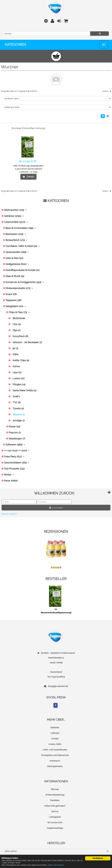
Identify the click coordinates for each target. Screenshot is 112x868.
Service (55, 811)
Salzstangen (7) (17, 439)
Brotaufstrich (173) (17, 240)
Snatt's (16, 396)
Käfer (16, 354)
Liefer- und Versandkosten (55, 750)
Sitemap (55, 789)
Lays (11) (17, 372)
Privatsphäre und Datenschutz (55, 755)
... (56, 563)
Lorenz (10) (19, 378)
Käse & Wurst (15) (15, 276)
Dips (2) (17, 330)
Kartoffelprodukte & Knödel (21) (23, 270)
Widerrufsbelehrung (55, 795)
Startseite (55, 728)
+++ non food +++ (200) (17, 451)
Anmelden (56, 508)
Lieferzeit (55, 733)
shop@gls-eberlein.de (58, 686)
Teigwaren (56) (13, 300)
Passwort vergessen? (9, 514)
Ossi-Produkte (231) (14, 469)
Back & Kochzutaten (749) (21, 228)
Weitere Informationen (56, 865)
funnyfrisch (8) (20, 336)
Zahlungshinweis (55, 766)
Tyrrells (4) (18, 409)
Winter (9, 475)
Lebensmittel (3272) (16, 222)
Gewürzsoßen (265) (17, 252)
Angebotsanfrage (55, 828)
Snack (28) (11, 294)
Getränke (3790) (14, 216)
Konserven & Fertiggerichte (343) (25, 282)
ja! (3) (15, 348)
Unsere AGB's (55, 744)
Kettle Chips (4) (21, 360)
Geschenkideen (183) (17, 463)
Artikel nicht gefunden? (55, 806)
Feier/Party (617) (14, 457)
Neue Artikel (11, 481)
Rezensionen (56, 531)
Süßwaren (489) (15, 445)
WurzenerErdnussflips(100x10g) (56, 613)
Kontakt (55, 739)
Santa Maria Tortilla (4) (24, 390)
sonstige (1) (19, 421)
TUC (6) (17, 403)
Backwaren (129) (16, 234)
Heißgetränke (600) (17, 264)
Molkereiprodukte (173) (19, 288)
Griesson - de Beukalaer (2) (27, 342)
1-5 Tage (33, 172)
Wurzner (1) (19, 415)
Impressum (55, 761)
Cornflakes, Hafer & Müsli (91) (23, 246)
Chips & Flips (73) (19, 312)
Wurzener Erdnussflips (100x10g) (28, 128)
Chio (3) (17, 324)
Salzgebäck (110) (16, 306)
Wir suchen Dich (55, 822)
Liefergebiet (55, 817)
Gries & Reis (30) (14, 258)
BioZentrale (19, 318)
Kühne (16, 366)
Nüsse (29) (14, 427)
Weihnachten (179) (15, 210)
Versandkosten (36, 166)
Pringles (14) (19, 384)
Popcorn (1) (15, 433)
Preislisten (55, 800)
